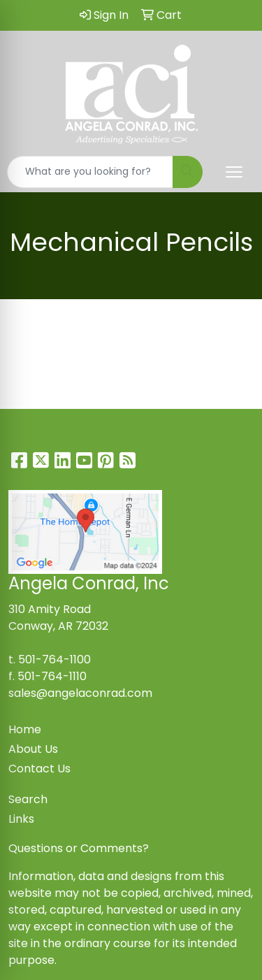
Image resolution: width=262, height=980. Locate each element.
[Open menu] (234, 172)
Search (28, 799)
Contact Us (39, 769)
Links (21, 819)
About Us (33, 749)
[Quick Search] (90, 172)
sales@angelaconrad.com (80, 693)
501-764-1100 (54, 660)
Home (25, 729)
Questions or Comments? (79, 848)
